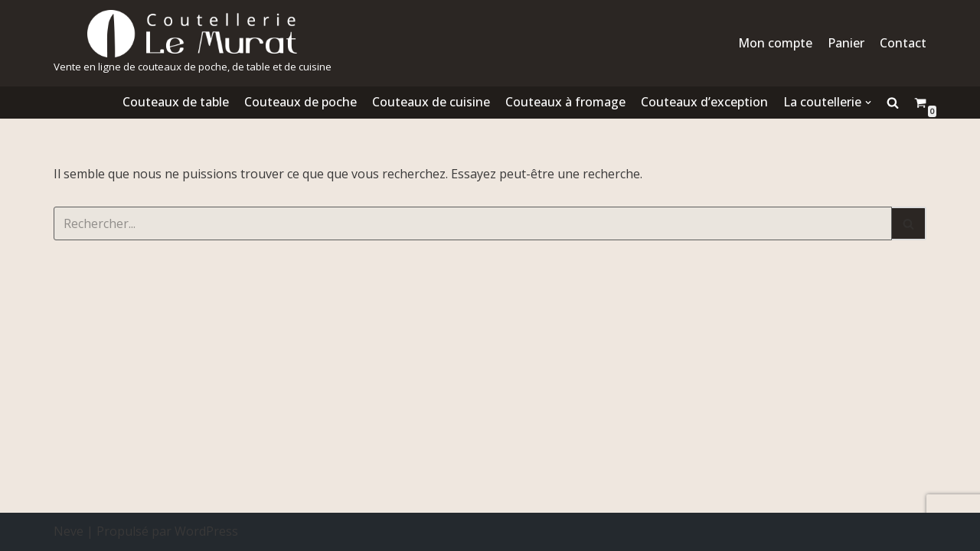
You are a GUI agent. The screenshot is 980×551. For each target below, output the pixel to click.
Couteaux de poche (301, 102)
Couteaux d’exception (704, 102)
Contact (903, 43)
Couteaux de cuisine (431, 102)
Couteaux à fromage (565, 102)
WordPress (206, 531)
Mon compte (775, 43)
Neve (69, 531)
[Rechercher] (473, 223)
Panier (846, 43)
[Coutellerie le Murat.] (193, 43)
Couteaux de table (176, 102)
